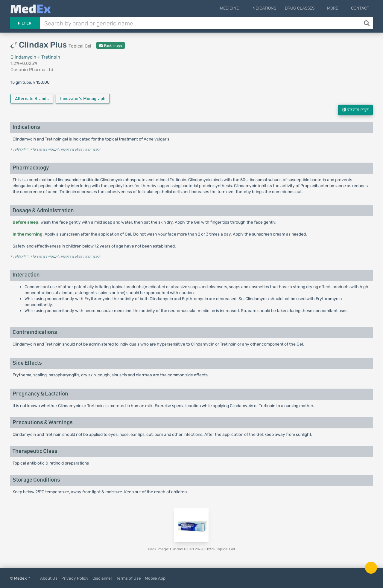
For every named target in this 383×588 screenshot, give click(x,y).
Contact (360, 8)
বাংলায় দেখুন (355, 110)
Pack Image (111, 46)
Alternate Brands (32, 99)
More (337, 8)
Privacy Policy (75, 578)
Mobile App (155, 578)
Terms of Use (129, 578)
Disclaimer (102, 578)
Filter (25, 23)
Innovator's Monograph (83, 99)
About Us (49, 578)
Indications (272, 8)
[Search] (367, 23)
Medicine (241, 8)
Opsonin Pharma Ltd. (32, 70)
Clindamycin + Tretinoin (35, 57)
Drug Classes (308, 8)
